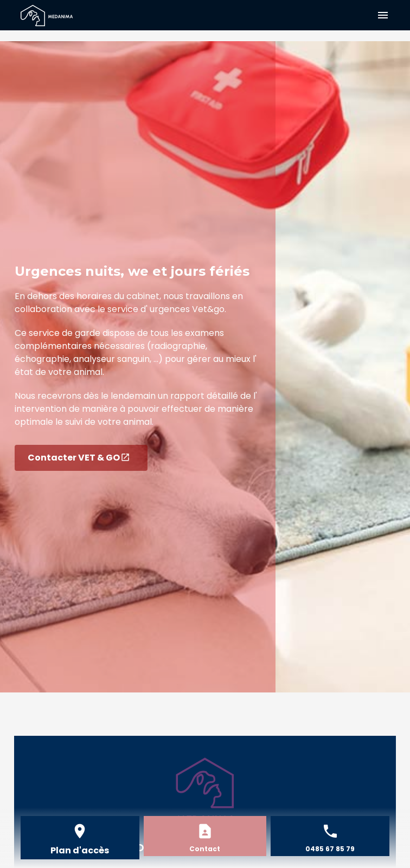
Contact (205, 849)
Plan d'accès (80, 850)
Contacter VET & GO (79, 458)
